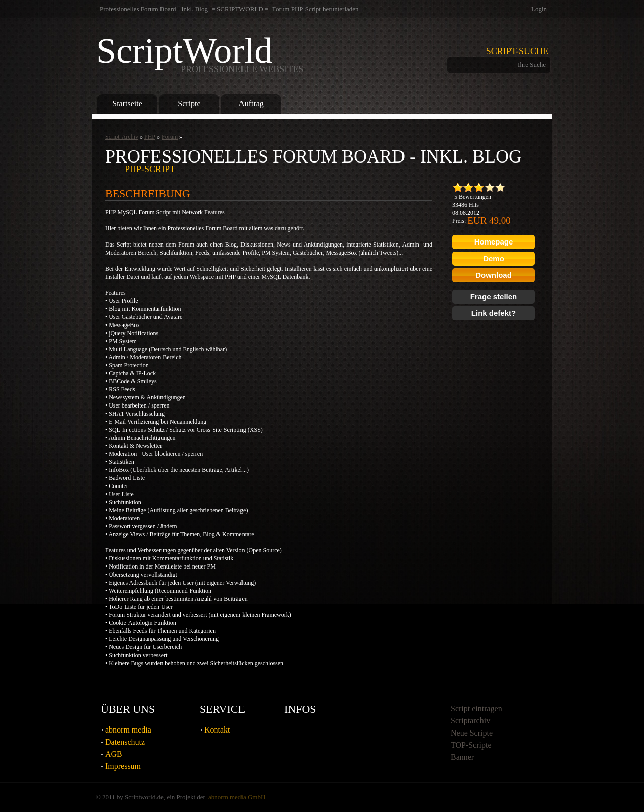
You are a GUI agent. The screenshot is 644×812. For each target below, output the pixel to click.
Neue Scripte (472, 733)
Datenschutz (125, 742)
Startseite (127, 103)
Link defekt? (494, 313)
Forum (170, 137)
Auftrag (251, 103)
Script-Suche (517, 51)
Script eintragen (476, 709)
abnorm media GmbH (237, 797)
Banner (462, 757)
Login (539, 9)
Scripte (189, 103)
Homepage (494, 242)
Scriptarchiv (470, 721)
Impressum (123, 766)
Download (494, 275)
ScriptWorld (200, 53)
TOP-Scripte (471, 745)
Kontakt (217, 730)
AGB (114, 754)
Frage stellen (494, 297)
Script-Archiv (122, 137)
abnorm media (128, 730)
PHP (150, 137)
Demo (494, 258)
